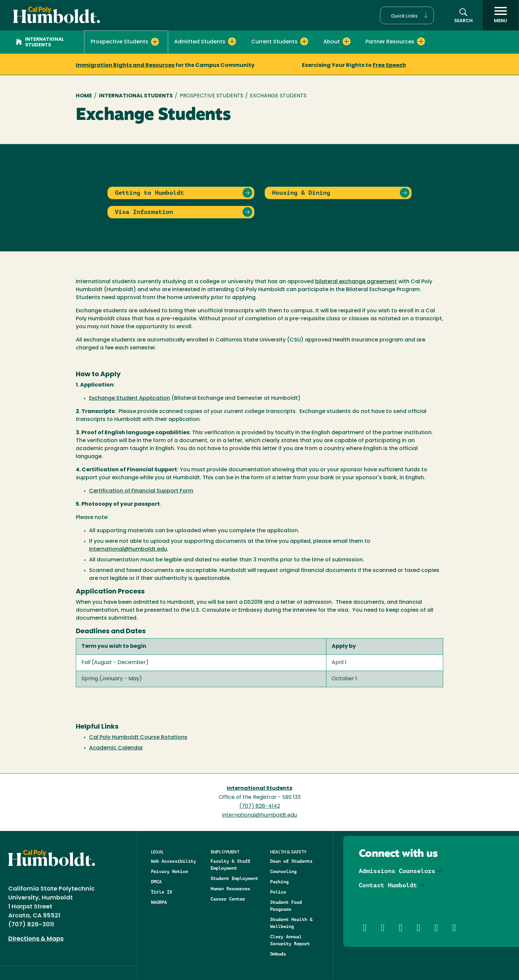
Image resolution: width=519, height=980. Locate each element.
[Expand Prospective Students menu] (155, 42)
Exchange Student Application (130, 398)
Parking (279, 882)
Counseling (283, 871)
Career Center (228, 899)
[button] (407, 15)
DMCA (156, 882)
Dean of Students (291, 861)
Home (84, 96)
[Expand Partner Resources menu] (421, 41)
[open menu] (500, 15)
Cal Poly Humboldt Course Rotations (138, 738)
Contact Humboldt (388, 885)
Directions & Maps (36, 939)
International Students (40, 42)
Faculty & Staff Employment (230, 865)
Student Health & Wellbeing (291, 923)
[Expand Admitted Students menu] (232, 41)
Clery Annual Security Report (290, 940)
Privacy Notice (169, 871)
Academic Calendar (116, 748)
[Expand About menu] (347, 41)
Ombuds (278, 954)
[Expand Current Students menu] (304, 41)
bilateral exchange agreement (356, 282)
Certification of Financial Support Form (141, 491)
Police (278, 892)
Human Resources (230, 889)
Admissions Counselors (397, 871)
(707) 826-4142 (260, 806)
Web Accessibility (173, 861)
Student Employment (234, 878)
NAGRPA (159, 902)
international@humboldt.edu (128, 549)
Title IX (162, 892)
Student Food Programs (286, 906)
